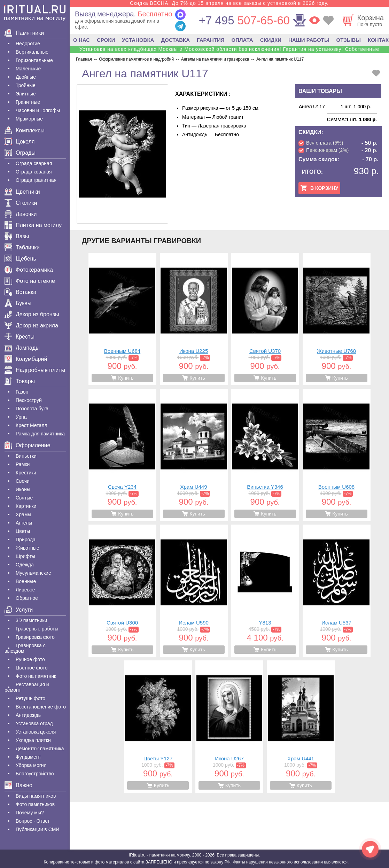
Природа (26, 540)
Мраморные (29, 119)
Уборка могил (31, 765)
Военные (26, 581)
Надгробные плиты (35, 370)
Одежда (25, 565)
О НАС (81, 40)
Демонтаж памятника (40, 749)
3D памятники (31, 620)
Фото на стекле (30, 281)
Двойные (26, 77)
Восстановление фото (41, 707)
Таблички (22, 247)
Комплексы (25, 130)
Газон (22, 392)
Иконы (23, 489)
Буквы (18, 303)
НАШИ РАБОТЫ (309, 40)
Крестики (26, 473)
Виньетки (26, 456)
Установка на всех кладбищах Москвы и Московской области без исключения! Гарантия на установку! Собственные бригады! (229, 52)
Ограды (20, 153)
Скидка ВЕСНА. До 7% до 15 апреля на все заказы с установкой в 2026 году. (229, 3)
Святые (24, 498)
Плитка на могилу (33, 225)
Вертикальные (32, 52)
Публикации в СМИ (37, 829)
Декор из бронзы (32, 314)
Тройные (26, 85)
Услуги (19, 610)
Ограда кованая (34, 172)
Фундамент (28, 757)
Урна (21, 417)
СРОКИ (106, 40)
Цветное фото (32, 668)
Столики (21, 203)
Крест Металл (32, 425)
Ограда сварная (34, 163)
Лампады (22, 348)
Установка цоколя (36, 732)
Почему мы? (30, 813)
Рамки (23, 464)
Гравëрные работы (37, 629)
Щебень (20, 259)
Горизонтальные (34, 60)
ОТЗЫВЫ (349, 40)
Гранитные (28, 102)
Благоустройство (35, 774)
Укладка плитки (33, 740)
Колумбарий (26, 359)
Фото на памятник (36, 676)
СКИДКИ (271, 40)
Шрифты (25, 556)
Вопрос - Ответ (33, 821)
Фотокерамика (29, 270)
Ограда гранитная (36, 180)
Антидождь (28, 715)
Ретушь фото (30, 698)
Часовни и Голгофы (38, 110)
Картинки (26, 506)
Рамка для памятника (40, 434)
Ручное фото (30, 659)
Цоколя (20, 142)
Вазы (17, 236)
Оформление (27, 445)
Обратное (27, 598)
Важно (18, 785)
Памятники (24, 33)
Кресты (20, 337)
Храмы (24, 514)
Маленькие (28, 69)
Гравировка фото (35, 637)
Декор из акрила (31, 325)
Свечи (23, 481)
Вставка (20, 292)
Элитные (26, 94)
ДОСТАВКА (175, 40)
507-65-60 (244, 20)
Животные (28, 548)
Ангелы (24, 523)
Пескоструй (29, 400)
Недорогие (28, 44)
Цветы (23, 531)
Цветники (22, 192)
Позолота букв (32, 409)
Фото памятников (35, 804)
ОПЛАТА (242, 40)
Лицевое (25, 590)
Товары (20, 381)
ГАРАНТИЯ (211, 40)
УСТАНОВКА (138, 40)
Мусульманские (33, 573)
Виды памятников (36, 796)
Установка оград (34, 723)
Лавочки (21, 214)
